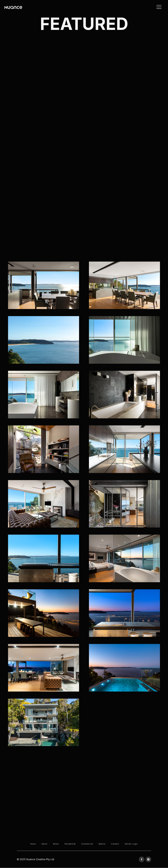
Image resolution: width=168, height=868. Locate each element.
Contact (115, 844)
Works (56, 844)
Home (33, 844)
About (44, 844)
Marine (102, 844)
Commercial (87, 844)
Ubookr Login (131, 844)
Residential (70, 844)
